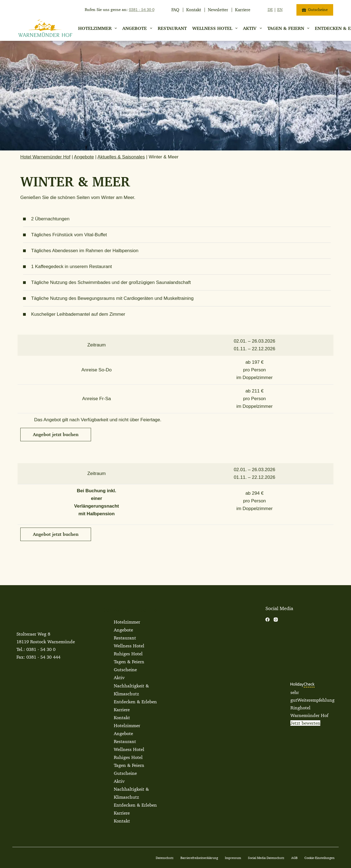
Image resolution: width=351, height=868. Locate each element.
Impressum (233, 858)
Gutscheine (315, 10)
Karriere (243, 10)
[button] (56, 435)
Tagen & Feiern (129, 662)
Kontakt (194, 10)
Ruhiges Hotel (128, 654)
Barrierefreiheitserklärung (199, 858)
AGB (294, 858)
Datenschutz (165, 858)
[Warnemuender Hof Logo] (45, 28)
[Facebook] (268, 620)
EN (280, 10)
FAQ (175, 10)
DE (270, 10)
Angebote (138, 28)
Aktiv (253, 28)
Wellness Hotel (216, 28)
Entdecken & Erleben (135, 702)
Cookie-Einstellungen (319, 858)
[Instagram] (276, 620)
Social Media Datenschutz (266, 858)
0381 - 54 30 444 (43, 657)
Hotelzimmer (99, 28)
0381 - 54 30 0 (41, 649)
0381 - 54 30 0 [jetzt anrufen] (142, 10)
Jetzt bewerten (305, 723)
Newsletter (218, 10)
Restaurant (172, 28)
